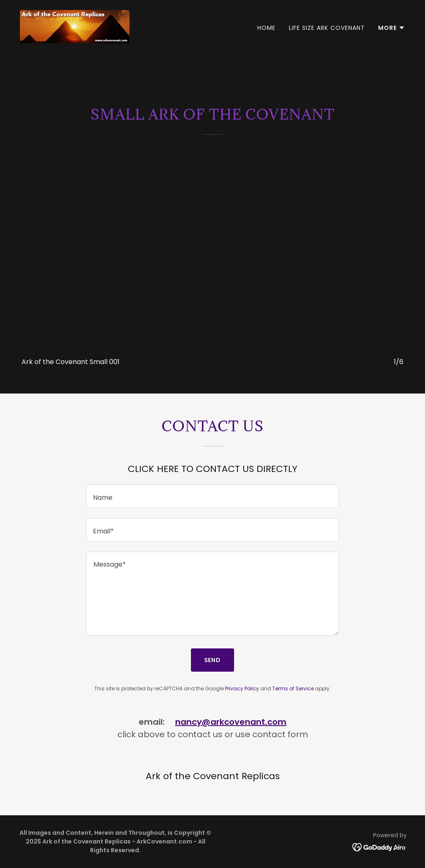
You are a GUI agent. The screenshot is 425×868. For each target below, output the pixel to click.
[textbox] (212, 496)
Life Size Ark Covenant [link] (327, 28)
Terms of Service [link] (293, 688)
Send (213, 660)
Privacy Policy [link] (242, 688)
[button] (392, 28)
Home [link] (266, 28)
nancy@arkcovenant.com (231, 722)
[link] (75, 26)
